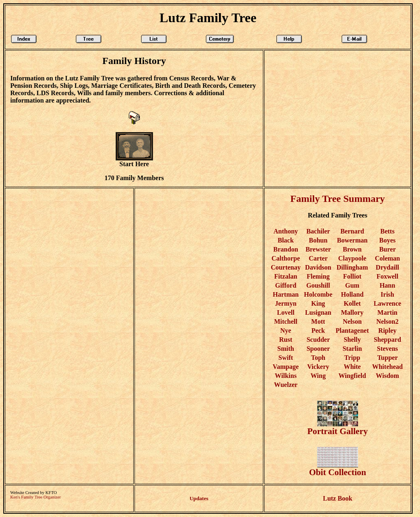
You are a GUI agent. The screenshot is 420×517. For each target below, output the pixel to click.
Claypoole (352, 258)
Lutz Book (338, 498)
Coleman (387, 258)
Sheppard (387, 340)
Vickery (318, 367)
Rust (286, 340)
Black (286, 240)
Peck (318, 331)
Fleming (318, 276)
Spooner (318, 349)
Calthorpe (286, 258)
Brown (352, 249)
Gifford (286, 285)
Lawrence (387, 303)
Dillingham (352, 267)
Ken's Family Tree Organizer (35, 497)
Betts (387, 231)
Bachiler (318, 231)
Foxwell (387, 276)
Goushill (318, 285)
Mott (318, 321)
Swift (286, 358)
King (318, 303)
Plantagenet (352, 331)
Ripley (387, 331)
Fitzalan (286, 276)
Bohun (318, 240)
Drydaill (387, 267)
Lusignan (318, 312)
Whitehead (387, 367)
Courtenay (286, 267)
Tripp (352, 358)
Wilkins (286, 376)
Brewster (318, 249)
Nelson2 (387, 321)
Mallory (352, 312)
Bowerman (352, 240)
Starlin (352, 349)
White (352, 367)
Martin (387, 312)
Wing (318, 376)
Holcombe (318, 294)
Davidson (318, 267)
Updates (199, 498)
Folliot (352, 276)
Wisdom (387, 376)
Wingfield (352, 376)
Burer (387, 249)
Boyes (388, 240)
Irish (387, 294)
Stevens (388, 349)
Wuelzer (286, 385)
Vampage (286, 367)
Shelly (352, 340)
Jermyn (285, 303)
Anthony (286, 231)
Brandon (285, 249)
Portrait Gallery (337, 427)
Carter (318, 258)
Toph (318, 358)
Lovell (286, 312)
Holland (352, 294)
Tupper (388, 358)
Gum (352, 285)
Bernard (352, 231)
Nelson (352, 321)
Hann (387, 285)
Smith (286, 349)
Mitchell (286, 321)
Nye (286, 331)
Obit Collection (337, 468)
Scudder (318, 340)
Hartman (286, 294)
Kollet (352, 303)
